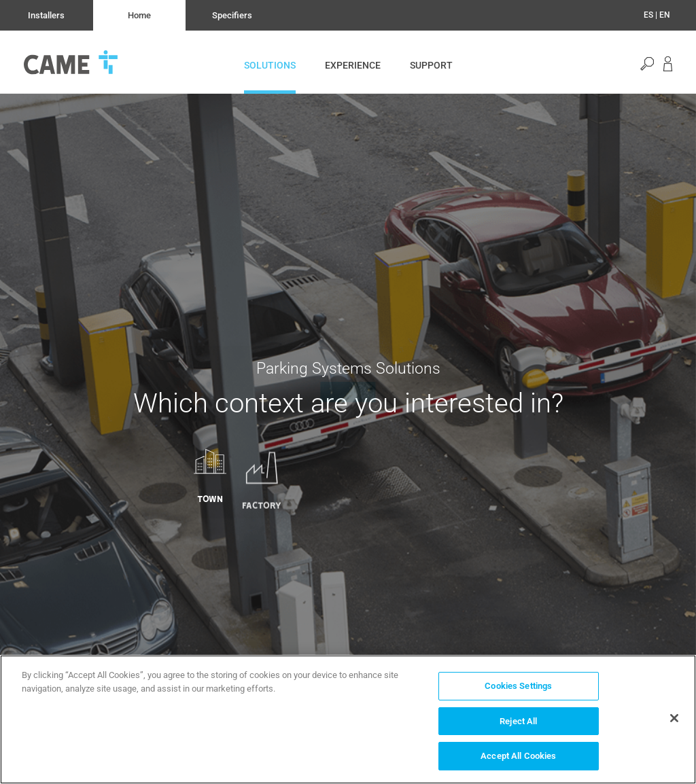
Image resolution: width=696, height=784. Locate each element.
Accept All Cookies (518, 756)
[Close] (674, 718)
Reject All (518, 721)
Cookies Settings (518, 686)
